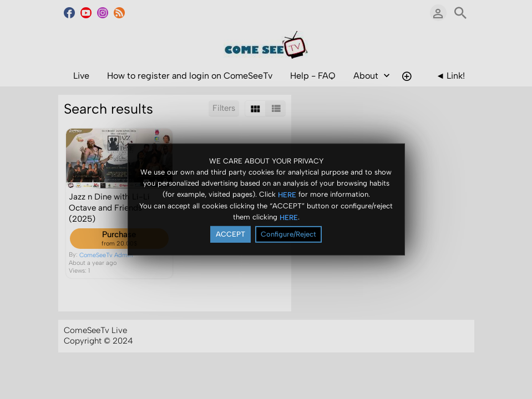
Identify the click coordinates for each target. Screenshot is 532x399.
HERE (287, 194)
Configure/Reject (288, 234)
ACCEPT (230, 234)
